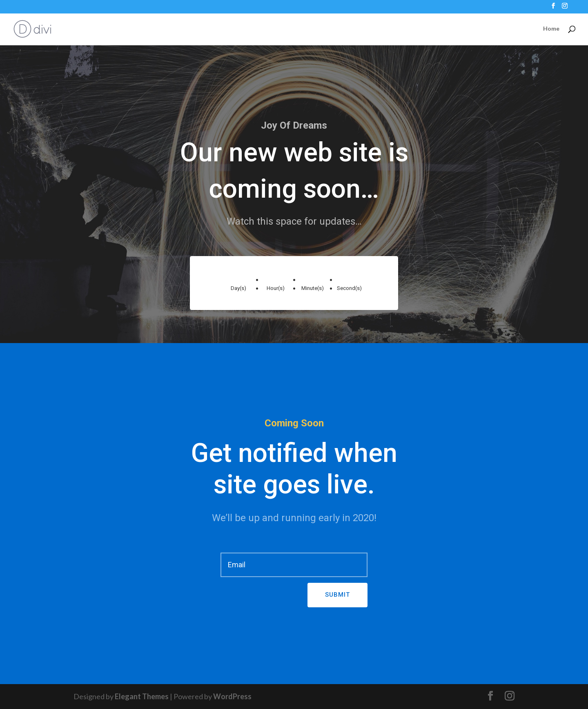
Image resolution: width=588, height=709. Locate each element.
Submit (337, 595)
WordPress (232, 696)
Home (551, 29)
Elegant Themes (142, 696)
